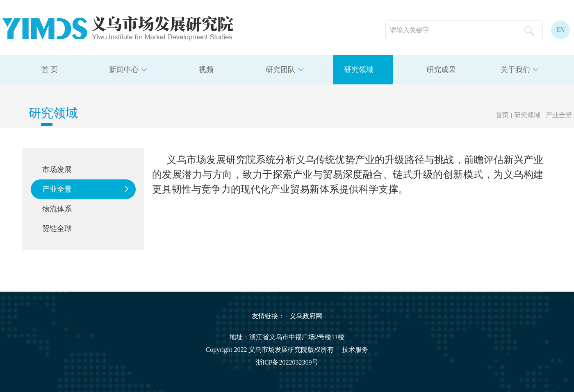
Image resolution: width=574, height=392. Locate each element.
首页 (502, 115)
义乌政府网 (306, 316)
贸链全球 (57, 229)
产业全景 (559, 115)
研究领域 (527, 115)
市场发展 (57, 170)
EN (560, 30)
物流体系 (57, 209)
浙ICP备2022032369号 (287, 362)
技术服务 (355, 350)
